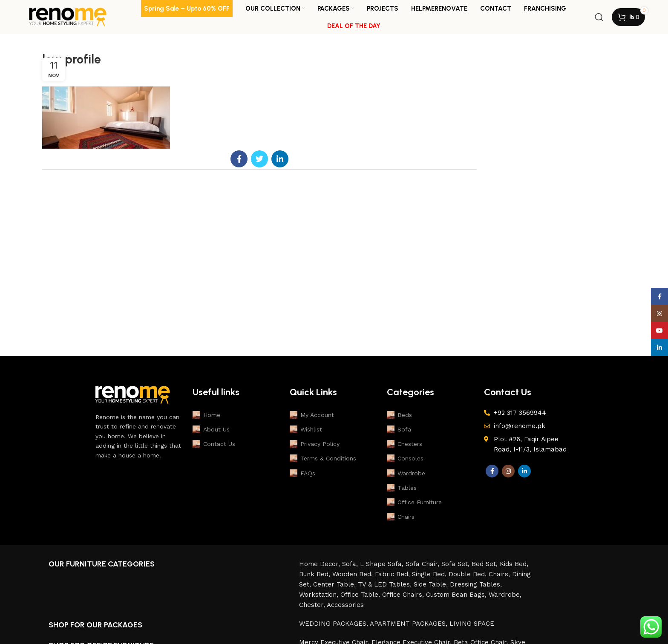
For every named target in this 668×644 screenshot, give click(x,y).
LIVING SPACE (472, 624)
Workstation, (320, 595)
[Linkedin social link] (280, 159)
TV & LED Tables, (386, 584)
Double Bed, (469, 574)
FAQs (302, 473)
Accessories (345, 605)
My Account (312, 415)
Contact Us (214, 444)
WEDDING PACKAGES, (334, 624)
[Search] (599, 17)
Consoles (405, 458)
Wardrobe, (505, 595)
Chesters (405, 444)
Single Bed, (430, 574)
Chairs (401, 517)
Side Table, (432, 584)
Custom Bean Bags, (457, 595)
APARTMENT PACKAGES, (410, 624)
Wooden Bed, (354, 574)
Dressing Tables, (476, 584)
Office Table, (361, 595)
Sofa (399, 429)
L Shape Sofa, (383, 564)
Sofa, (351, 564)
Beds (399, 415)
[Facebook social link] (239, 159)
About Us (211, 429)
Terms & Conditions (323, 458)
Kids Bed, (514, 564)
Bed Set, (486, 564)
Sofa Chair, (423, 564)
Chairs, (500, 574)
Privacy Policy (315, 444)
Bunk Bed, (316, 574)
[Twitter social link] (259, 159)
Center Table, (335, 584)
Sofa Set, (456, 564)
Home (206, 415)
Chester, (313, 605)
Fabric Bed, (393, 574)
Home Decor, (321, 564)
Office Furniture (414, 502)
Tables (402, 488)
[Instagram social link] (508, 471)
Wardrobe (406, 473)
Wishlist (306, 429)
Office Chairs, (404, 595)
